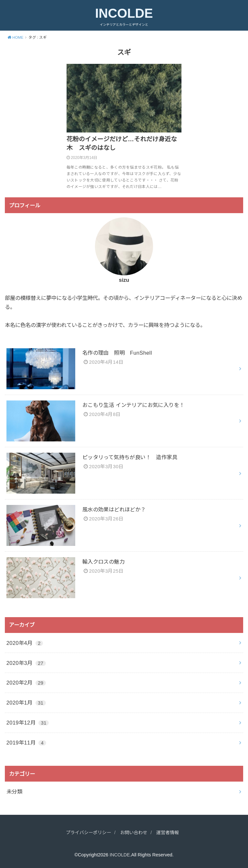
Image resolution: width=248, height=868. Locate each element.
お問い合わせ (134, 833)
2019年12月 (28, 723)
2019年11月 (26, 743)
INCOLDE (124, 13)
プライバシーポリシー (87, 833)
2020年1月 (26, 703)
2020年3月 (26, 663)
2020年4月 (25, 643)
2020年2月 (26, 683)
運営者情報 (170, 833)
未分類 (14, 792)
